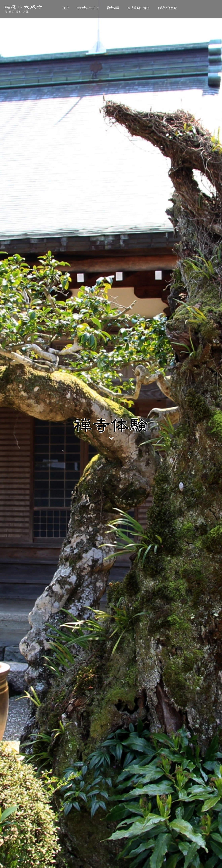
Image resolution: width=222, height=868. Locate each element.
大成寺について (88, 8)
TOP (66, 8)
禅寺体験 (113, 8)
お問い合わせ (167, 8)
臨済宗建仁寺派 (139, 8)
